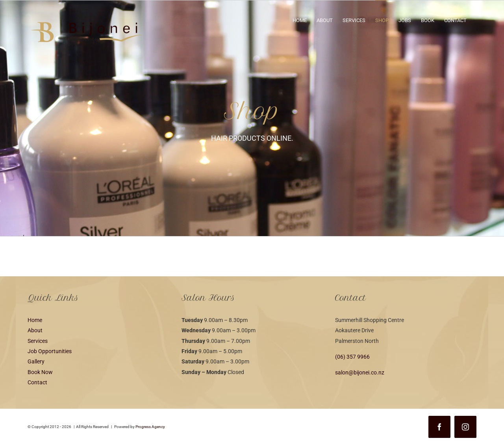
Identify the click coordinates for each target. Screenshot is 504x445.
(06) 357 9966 (352, 357)
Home (35, 320)
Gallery (36, 361)
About (35, 330)
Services (38, 341)
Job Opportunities (50, 351)
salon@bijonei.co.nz (360, 372)
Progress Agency (150, 427)
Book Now (40, 372)
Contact (37, 382)
